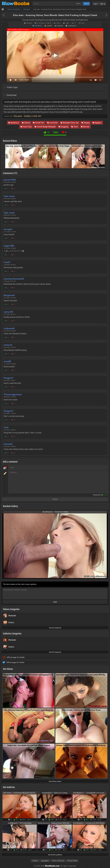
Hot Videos (8, 669)
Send (55, 602)
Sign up (103, 4)
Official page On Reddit (16, 657)
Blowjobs (29, 23)
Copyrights (45, 861)
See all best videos (55, 781)
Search (87, 4)
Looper (49, 26)
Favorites (38, 26)
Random (60, 26)
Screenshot (72, 26)
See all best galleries (55, 855)
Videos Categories (11, 609)
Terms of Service (58, 861)
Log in (96, 4)
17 (75, 23)
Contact (35, 861)
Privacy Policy (72, 861)
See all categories (55, 628)
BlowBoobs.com (52, 866)
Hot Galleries (9, 787)
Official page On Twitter (15, 662)
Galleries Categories (12, 633)
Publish (55, 499)
